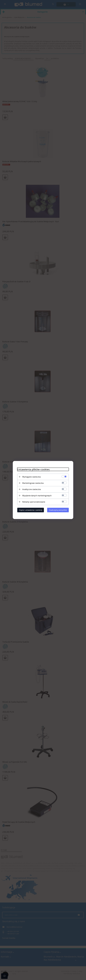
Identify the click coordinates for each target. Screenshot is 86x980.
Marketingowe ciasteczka (33, 483)
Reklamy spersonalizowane (34, 502)
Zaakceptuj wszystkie (58, 510)
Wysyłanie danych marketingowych (37, 496)
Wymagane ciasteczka (31, 477)
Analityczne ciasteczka (32, 489)
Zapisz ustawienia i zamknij (31, 510)
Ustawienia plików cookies (33, 469)
